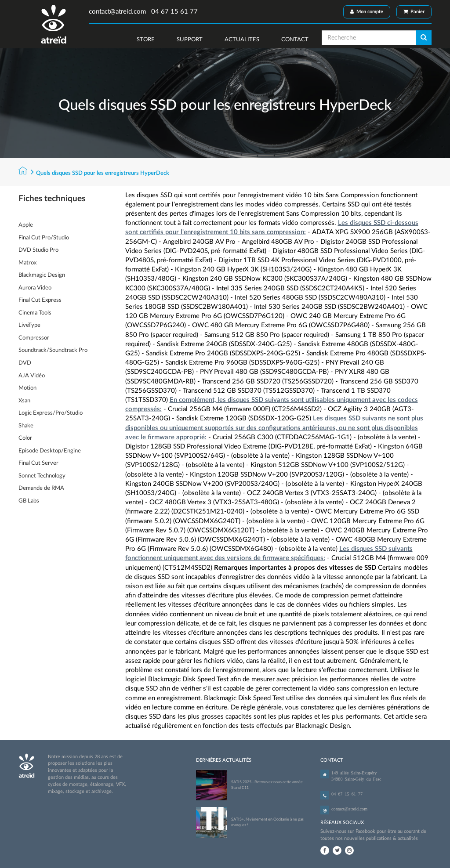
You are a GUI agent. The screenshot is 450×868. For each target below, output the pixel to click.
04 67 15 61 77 (174, 12)
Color (25, 438)
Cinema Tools (35, 313)
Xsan (24, 401)
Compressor (34, 338)
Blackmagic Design (42, 275)
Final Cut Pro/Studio (44, 238)
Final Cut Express (40, 300)
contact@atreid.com (117, 12)
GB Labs (29, 501)
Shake (26, 426)
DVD (25, 363)
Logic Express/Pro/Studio (51, 413)
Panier (414, 12)
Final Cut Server (38, 463)
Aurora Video (35, 288)
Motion (27, 388)
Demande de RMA (41, 488)
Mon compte (367, 12)
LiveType (29, 325)
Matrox (27, 263)
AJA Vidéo (32, 376)
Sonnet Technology (42, 476)
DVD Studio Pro (38, 250)
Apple (26, 225)
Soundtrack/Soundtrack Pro (53, 350)
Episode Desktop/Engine (50, 451)
